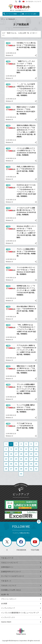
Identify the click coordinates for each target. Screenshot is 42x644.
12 (26, 449)
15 (6, 454)
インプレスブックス (21, 617)
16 (11, 454)
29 (6, 464)
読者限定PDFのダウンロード (21, 572)
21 (36, 454)
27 (31, 459)
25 (21, 459)
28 (36, 459)
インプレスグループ (21, 608)
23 (11, 459)
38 (16, 469)
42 (36, 469)
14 (36, 449)
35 (36, 464)
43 (21, 474)
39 (21, 469)
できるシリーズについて (21, 563)
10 (16, 449)
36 (6, 469)
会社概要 (21, 604)
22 (6, 459)
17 (16, 454)
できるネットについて (34, 2)
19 (26, 454)
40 (26, 469)
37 (11, 469)
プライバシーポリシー (21, 599)
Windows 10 (9, 55)
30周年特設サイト (21, 567)
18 (21, 454)
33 (26, 464)
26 (26, 459)
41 (31, 469)
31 (16, 464)
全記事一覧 (21, 594)
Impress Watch (21, 622)
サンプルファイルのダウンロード (21, 576)
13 (31, 449)
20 (31, 454)
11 (21, 449)
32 (21, 464)
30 (11, 464)
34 (31, 464)
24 (16, 459)
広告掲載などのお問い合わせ (21, 590)
